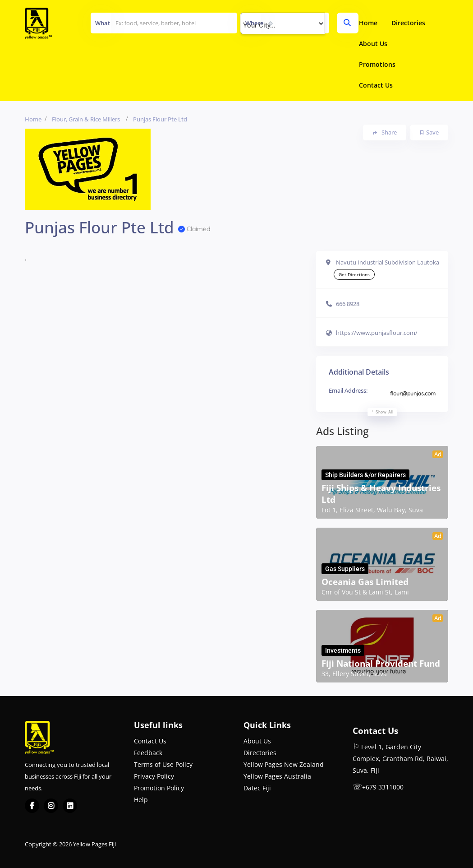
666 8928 (348, 304)
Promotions (377, 64)
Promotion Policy (159, 788)
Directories (408, 23)
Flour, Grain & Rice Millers (86, 119)
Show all (385, 412)
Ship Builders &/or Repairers (365, 475)
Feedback (148, 753)
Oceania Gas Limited (365, 582)
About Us (373, 44)
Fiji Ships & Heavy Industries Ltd (381, 494)
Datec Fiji (257, 788)
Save (429, 132)
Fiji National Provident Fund (381, 664)
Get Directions (354, 274)
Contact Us (376, 85)
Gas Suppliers (345, 569)
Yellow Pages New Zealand (284, 764)
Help (141, 800)
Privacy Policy (154, 776)
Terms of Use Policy (163, 764)
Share (385, 132)
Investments (343, 650)
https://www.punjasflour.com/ (377, 333)
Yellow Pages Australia (277, 776)
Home (368, 23)
